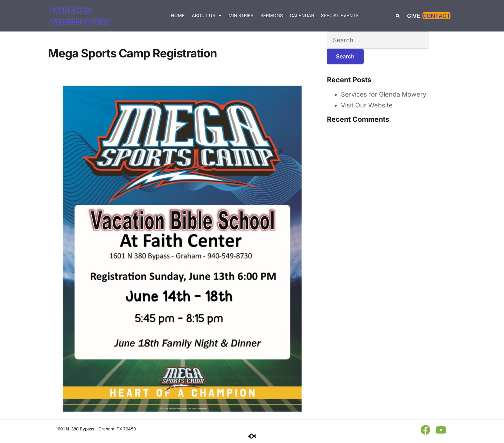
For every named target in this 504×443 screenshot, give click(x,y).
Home (178, 16)
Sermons (272, 16)
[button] (398, 16)
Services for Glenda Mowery (384, 94)
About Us (207, 16)
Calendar (302, 16)
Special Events (340, 16)
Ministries (241, 16)
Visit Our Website (367, 106)
